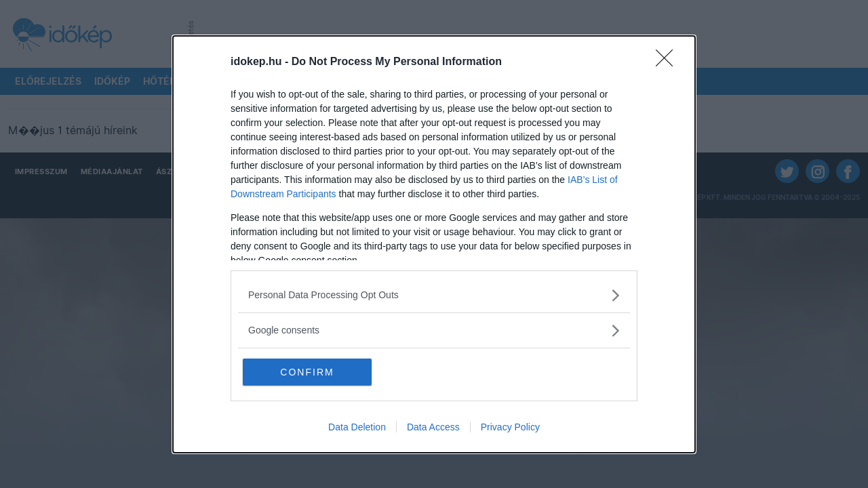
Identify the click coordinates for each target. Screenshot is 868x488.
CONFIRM (307, 372)
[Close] (669, 62)
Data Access (433, 427)
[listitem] (434, 295)
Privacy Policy (510, 427)
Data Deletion (357, 427)
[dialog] (434, 244)
